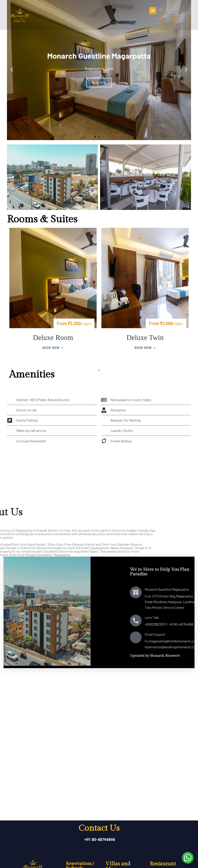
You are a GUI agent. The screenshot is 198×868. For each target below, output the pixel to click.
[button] (153, 11)
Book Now (51, 348)
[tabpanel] (53, 294)
